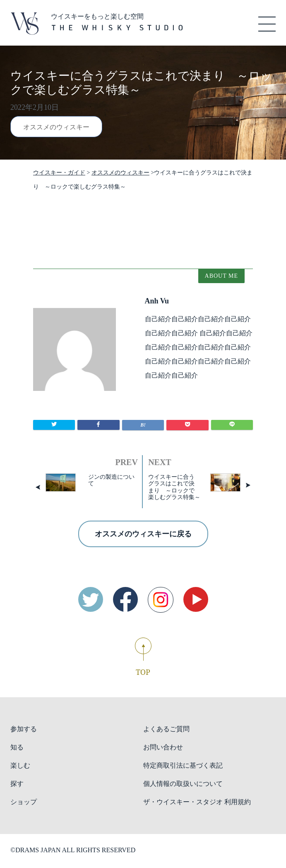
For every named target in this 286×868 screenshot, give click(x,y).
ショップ (24, 802)
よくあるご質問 (166, 729)
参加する (24, 729)
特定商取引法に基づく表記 (183, 765)
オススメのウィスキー (56, 127)
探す (17, 784)
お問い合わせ (163, 747)
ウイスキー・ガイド (59, 173)
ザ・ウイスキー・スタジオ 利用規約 (197, 802)
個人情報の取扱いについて (183, 784)
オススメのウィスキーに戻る (143, 534)
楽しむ (20, 765)
